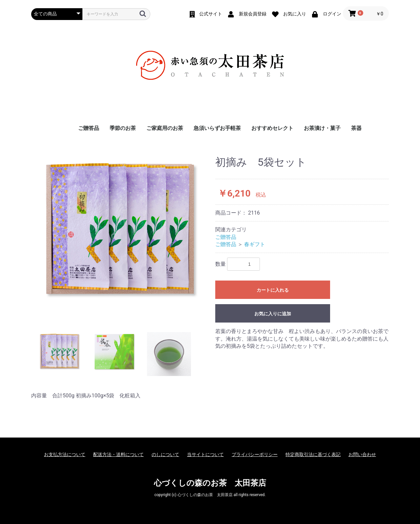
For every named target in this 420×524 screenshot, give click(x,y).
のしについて (165, 454)
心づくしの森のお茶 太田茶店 (210, 483)
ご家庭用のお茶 (165, 128)
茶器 (356, 128)
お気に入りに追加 (273, 314)
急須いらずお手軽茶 (217, 128)
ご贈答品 (89, 128)
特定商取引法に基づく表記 (313, 454)
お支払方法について (65, 454)
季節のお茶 (123, 128)
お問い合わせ (362, 454)
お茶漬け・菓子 (322, 128)
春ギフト (255, 244)
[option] (121, 229)
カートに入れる (273, 290)
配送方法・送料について (118, 454)
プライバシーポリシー (255, 454)
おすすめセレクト (272, 128)
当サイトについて (205, 454)
